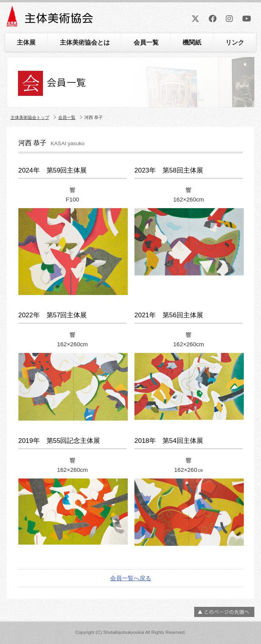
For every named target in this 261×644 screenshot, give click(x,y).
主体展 (26, 42)
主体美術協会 (51, 19)
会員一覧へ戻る (131, 578)
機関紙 (192, 42)
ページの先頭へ (224, 612)
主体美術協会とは (85, 42)
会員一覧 (146, 42)
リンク (235, 42)
